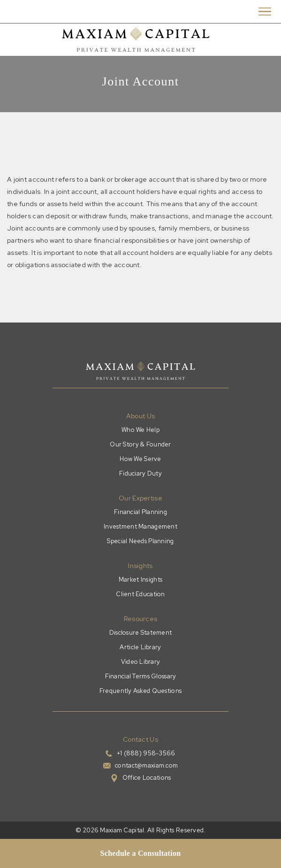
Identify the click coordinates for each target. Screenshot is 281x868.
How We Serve (140, 459)
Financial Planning (140, 512)
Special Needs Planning (140, 541)
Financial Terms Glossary (141, 676)
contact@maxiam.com (146, 765)
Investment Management (140, 526)
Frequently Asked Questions (140, 691)
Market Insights (140, 580)
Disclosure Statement (141, 633)
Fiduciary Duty (140, 473)
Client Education (140, 594)
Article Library (140, 647)
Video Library (141, 662)
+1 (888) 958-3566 (146, 753)
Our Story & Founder (140, 444)
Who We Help (140, 430)
